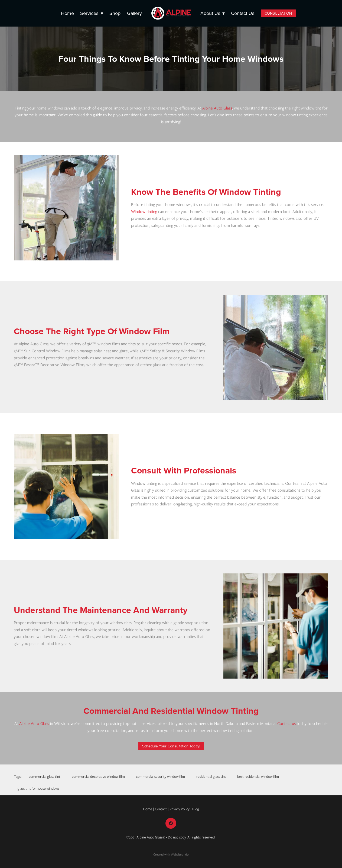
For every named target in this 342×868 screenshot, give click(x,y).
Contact (161, 809)
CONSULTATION (278, 13)
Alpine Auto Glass (217, 108)
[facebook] (171, 823)
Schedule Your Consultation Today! (171, 746)
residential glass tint (211, 777)
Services (92, 13)
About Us (213, 13)
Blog (196, 809)
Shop (115, 13)
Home (67, 13)
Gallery (134, 13)
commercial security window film (160, 777)
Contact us (286, 724)
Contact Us (243, 13)
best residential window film (258, 777)
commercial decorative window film (98, 777)
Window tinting (144, 212)
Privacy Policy (180, 809)
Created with (171, 854)
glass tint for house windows (38, 788)
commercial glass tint (45, 777)
